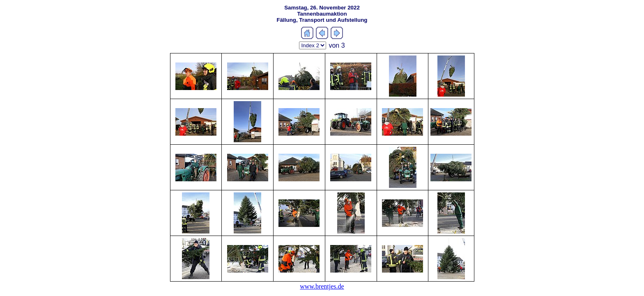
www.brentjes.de (322, 286)
